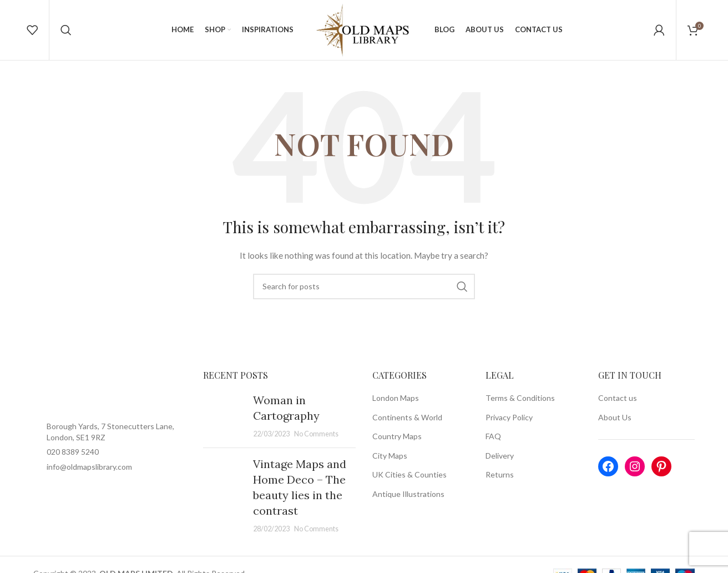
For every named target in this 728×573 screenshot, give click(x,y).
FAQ (493, 443)
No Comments (316, 441)
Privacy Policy (509, 424)
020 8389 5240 (73, 459)
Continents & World (407, 424)
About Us (615, 424)
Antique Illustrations (408, 501)
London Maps (396, 404)
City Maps (390, 462)
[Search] (66, 33)
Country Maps (397, 443)
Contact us (618, 404)
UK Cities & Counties (410, 482)
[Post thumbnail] (224, 423)
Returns (500, 482)
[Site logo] (364, 32)
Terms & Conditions (520, 404)
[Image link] (110, 398)
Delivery (500, 462)
